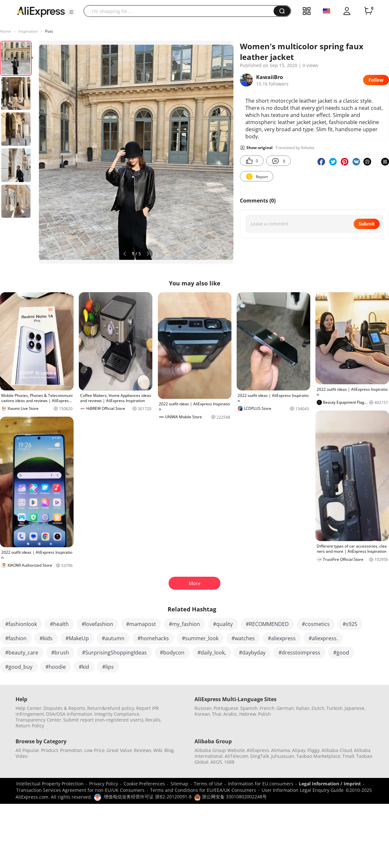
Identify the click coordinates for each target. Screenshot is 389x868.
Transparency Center (38, 720)
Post (49, 31)
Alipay (299, 750)
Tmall (348, 756)
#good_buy (19, 667)
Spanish (249, 708)
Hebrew (248, 714)
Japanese (354, 708)
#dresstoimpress (299, 653)
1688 (229, 762)
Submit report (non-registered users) (103, 720)
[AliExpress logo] (41, 11)
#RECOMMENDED (267, 624)
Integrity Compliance (117, 714)
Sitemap (179, 784)
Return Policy (30, 726)
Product (50, 750)
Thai (217, 714)
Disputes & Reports (64, 708)
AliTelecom (236, 756)
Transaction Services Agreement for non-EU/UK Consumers (80, 790)
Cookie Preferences (144, 784)
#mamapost (141, 624)
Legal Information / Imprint (330, 784)
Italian (303, 708)
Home (6, 31)
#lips (108, 667)
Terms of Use (208, 784)
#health (59, 624)
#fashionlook (21, 624)
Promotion (71, 750)
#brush (60, 653)
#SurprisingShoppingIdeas (114, 653)
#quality (223, 624)
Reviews (143, 750)
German (285, 708)
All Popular (27, 750)
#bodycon (172, 653)
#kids (46, 638)
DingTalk (260, 756)
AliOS (216, 762)
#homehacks (153, 638)
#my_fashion (184, 624)
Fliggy (313, 750)
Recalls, (153, 720)
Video (22, 756)
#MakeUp (77, 638)
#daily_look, (212, 653)
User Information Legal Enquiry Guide (303, 790)
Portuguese (226, 708)
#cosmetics (316, 624)
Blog (169, 750)
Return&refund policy (111, 708)
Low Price (94, 750)
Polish (265, 714)
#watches (243, 638)
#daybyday (252, 653)
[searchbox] (181, 11)
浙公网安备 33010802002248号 (230, 797)
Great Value (119, 750)
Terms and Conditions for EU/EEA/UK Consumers (203, 790)
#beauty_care (22, 653)
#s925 (350, 624)
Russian (203, 708)
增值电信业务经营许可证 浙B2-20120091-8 (148, 797)
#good (341, 653)
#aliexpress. (323, 638)
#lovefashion (97, 624)
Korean (202, 714)
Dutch (318, 708)
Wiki (158, 750)
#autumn (113, 638)
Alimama (281, 750)
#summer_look (200, 638)
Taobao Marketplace (318, 756)
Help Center (29, 708)
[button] (71, 12)
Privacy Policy (104, 784)
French (267, 708)
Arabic (230, 714)
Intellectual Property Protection (50, 784)
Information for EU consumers (261, 784)
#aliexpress (282, 638)
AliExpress (258, 750)
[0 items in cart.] (368, 11)
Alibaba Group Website (220, 750)
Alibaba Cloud (337, 750)
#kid (84, 667)
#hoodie (56, 667)
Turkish (335, 708)
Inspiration (28, 31)
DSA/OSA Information (69, 714)
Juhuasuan (283, 756)
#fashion (16, 638)
